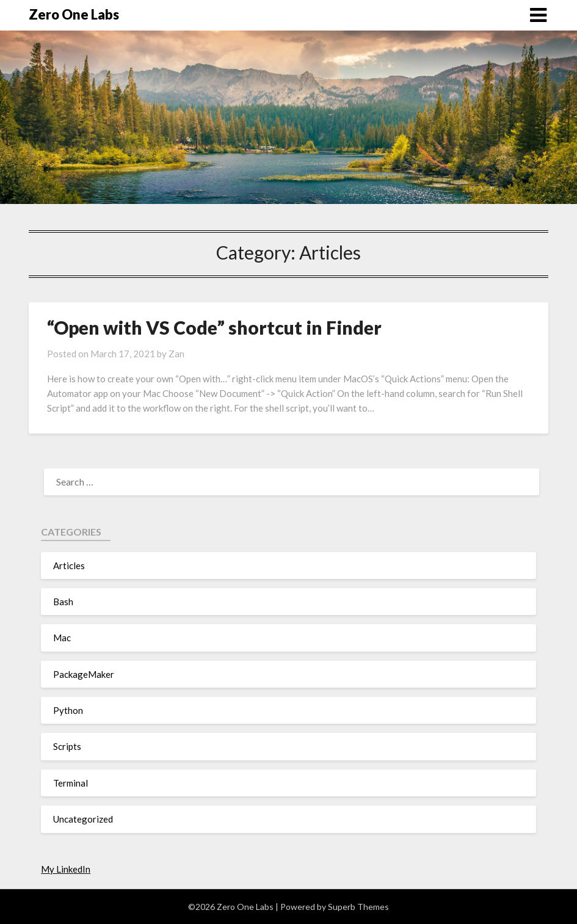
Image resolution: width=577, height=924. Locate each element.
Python (68, 710)
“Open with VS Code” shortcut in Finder (214, 327)
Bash (63, 602)
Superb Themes (358, 907)
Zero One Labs (74, 14)
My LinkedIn (66, 869)
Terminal (71, 783)
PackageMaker (84, 674)
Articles (69, 566)
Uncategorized (83, 819)
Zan (176, 354)
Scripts (67, 746)
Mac (62, 638)
